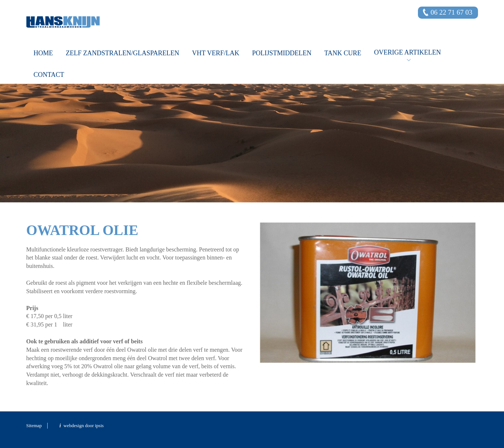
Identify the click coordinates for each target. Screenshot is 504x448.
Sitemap (34, 425)
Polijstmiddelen (282, 53)
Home (43, 53)
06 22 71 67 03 (452, 12)
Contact (49, 75)
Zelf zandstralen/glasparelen (123, 53)
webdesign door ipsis (84, 425)
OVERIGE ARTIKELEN (407, 52)
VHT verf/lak (216, 53)
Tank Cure (343, 53)
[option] (252, 123)
